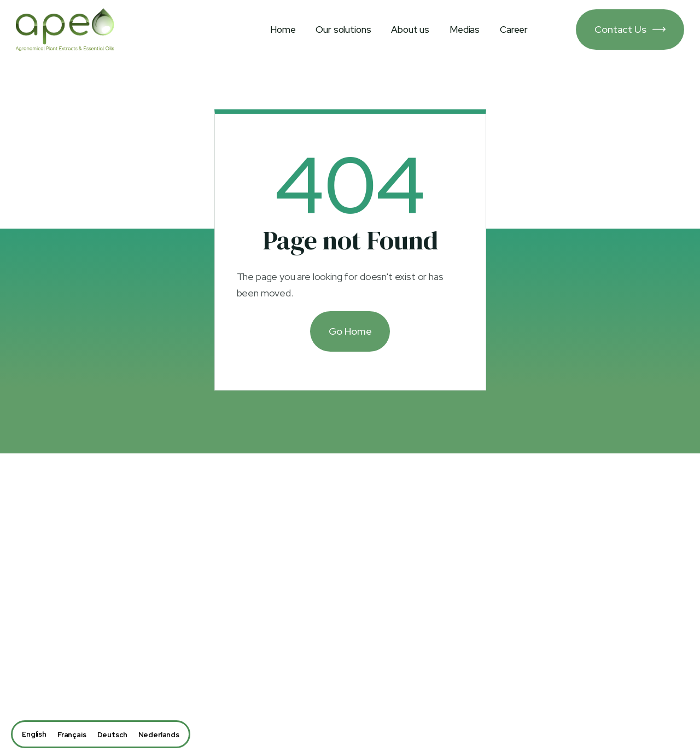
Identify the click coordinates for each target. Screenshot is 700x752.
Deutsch (112, 735)
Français (72, 735)
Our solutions (343, 30)
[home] (65, 30)
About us (410, 30)
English (34, 734)
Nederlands (159, 735)
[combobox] (34, 734)
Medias (465, 30)
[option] (72, 735)
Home (283, 30)
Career (514, 30)
